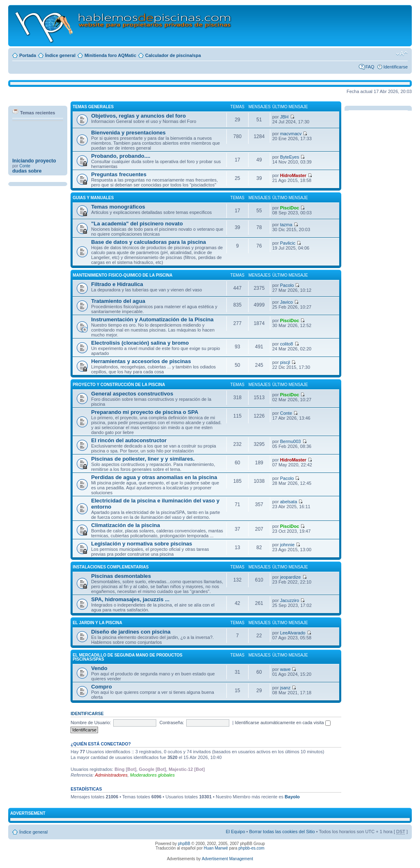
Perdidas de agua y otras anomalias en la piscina (154, 477)
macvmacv (291, 134)
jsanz (285, 688)
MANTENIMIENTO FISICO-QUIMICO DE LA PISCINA (122, 275)
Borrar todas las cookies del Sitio (282, 832)
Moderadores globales (152, 775)
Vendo (99, 668)
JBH (284, 117)
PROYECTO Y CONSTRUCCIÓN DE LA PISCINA (119, 385)
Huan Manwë (216, 848)
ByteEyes (290, 157)
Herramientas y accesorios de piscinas (141, 361)
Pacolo (287, 285)
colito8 (287, 344)
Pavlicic (288, 243)
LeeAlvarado (293, 633)
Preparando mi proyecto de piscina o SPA (145, 412)
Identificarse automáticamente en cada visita (283, 723)
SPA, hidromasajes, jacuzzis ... (130, 599)
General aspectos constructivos (132, 394)
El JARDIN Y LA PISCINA (97, 623)
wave (285, 669)
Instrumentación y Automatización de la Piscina (152, 319)
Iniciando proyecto (34, 167)
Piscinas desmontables (121, 576)
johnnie (287, 545)
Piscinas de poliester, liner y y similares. (143, 459)
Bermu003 (291, 441)
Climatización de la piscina (126, 525)
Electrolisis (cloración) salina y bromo (140, 343)
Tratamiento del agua (118, 301)
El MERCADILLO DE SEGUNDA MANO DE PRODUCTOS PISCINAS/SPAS (128, 657)
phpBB (184, 844)
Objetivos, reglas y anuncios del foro (138, 116)
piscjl (285, 362)
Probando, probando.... (121, 156)
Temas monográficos (118, 207)
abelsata (289, 502)
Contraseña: (172, 723)
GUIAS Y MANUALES (93, 198)
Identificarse (396, 67)
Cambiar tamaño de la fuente (402, 54)
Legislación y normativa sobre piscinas (142, 544)
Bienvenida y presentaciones (128, 133)
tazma (286, 225)
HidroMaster (293, 175)
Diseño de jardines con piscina (131, 632)
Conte (25, 172)
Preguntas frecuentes (119, 174)
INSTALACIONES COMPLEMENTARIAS (111, 567)
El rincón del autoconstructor (129, 440)
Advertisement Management (227, 859)
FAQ (370, 67)
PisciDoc (290, 208)
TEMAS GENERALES (93, 107)
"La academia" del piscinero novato (137, 224)
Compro (102, 687)
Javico (286, 302)
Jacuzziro (290, 600)
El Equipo (235, 832)
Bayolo (292, 797)
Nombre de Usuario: (91, 723)
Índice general (60, 55)
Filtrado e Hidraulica (117, 284)
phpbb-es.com (251, 848)
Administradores (111, 775)
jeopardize (291, 577)
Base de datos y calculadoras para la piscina (148, 242)
